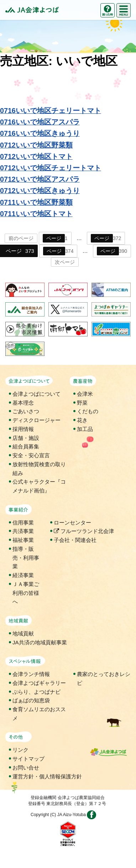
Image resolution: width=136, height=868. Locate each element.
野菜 (82, 403)
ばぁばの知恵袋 (31, 700)
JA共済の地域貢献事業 (40, 642)
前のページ (21, 238)
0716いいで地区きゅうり (40, 133)
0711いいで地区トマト (36, 214)
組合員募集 (26, 446)
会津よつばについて (36, 394)
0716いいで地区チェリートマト (51, 111)
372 (106, 238)
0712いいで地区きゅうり (40, 191)
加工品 (85, 429)
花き (82, 420)
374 (58, 251)
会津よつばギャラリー (39, 683)
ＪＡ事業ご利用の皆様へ (26, 593)
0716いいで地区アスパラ (40, 122)
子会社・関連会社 (75, 540)
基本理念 (23, 403)
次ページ (65, 262)
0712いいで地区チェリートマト (51, 168)
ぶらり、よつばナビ (36, 692)
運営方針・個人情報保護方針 (47, 776)
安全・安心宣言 (31, 455)
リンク (20, 750)
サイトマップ (28, 759)
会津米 (85, 394)
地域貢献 (23, 633)
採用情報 (23, 429)
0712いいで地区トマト (36, 156)
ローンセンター (72, 523)
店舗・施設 (26, 438)
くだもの (88, 411)
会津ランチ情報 (31, 674)
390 (112, 251)
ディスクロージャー (36, 420)
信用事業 (23, 523)
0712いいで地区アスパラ (40, 179)
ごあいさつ (26, 411)
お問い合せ (26, 768)
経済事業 (23, 575)
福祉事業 (23, 540)
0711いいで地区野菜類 (36, 202)
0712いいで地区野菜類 (36, 145)
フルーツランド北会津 (84, 531)
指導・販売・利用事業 (26, 558)
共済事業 (23, 531)
